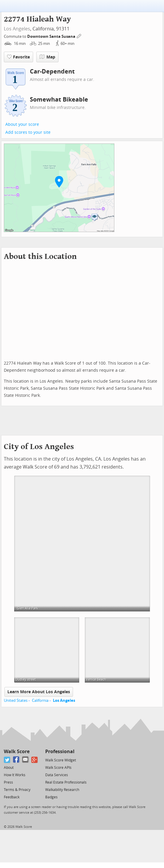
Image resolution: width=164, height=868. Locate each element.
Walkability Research (62, 790)
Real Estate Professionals (66, 782)
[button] (59, 182)
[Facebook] (16, 760)
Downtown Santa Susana (52, 36)
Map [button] (47, 57)
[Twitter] (7, 760)
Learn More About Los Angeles (39, 692)
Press (8, 782)
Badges (51, 797)
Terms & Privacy (17, 790)
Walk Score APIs (58, 768)
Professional (60, 752)
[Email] (26, 760)
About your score (22, 124)
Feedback (12, 797)
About (9, 768)
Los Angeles (17, 29)
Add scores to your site (28, 132)
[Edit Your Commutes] (79, 36)
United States (16, 700)
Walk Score (17, 752)
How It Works (15, 775)
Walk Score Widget (61, 760)
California (40, 700)
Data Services (57, 775)
